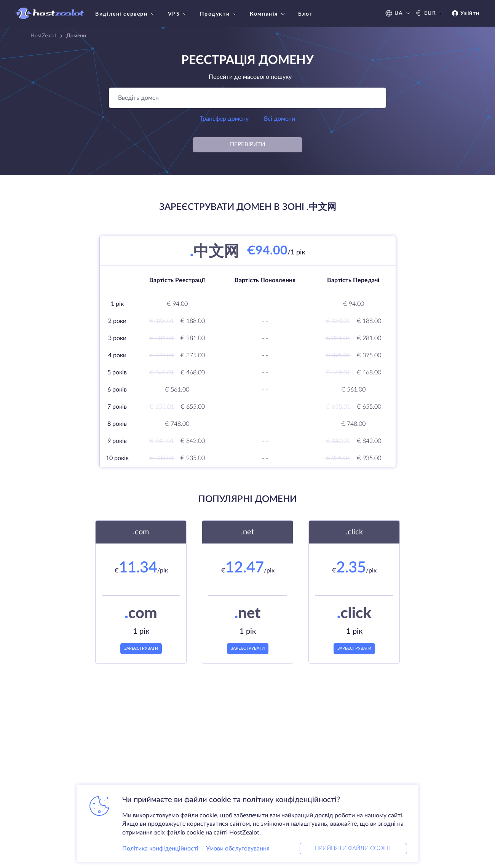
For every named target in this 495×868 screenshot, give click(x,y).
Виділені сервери (126, 14)
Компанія (268, 14)
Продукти (219, 14)
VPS (178, 14)
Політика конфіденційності (160, 847)
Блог (305, 14)
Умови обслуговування (238, 847)
